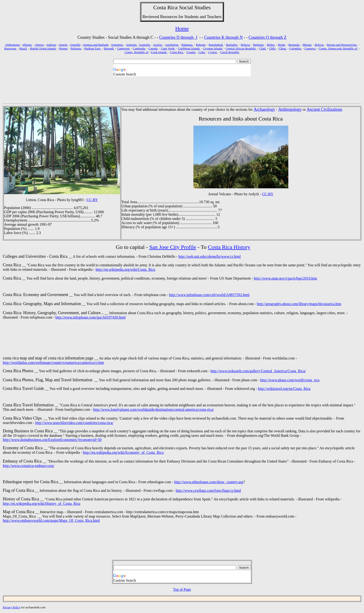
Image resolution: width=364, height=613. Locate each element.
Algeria (39, 45)
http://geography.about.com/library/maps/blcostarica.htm (299, 304)
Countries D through (177, 37)
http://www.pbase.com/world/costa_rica (290, 380)
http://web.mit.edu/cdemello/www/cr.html (210, 256)
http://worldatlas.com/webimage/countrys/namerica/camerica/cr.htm (53, 363)
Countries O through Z (268, 37)
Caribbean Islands (189, 48)
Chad (263, 48)
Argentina (117, 45)
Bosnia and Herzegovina (342, 45)
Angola (63, 45)
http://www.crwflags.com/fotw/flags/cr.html (208, 491)
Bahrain (201, 45)
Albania (27, 45)
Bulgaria (76, 48)
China (283, 48)
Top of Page (182, 589)
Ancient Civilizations (324, 109)
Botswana (11, 48)
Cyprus (213, 52)
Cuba (202, 52)
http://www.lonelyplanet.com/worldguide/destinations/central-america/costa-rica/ (153, 409)
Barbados (232, 45)
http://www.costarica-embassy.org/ (29, 466)
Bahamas (187, 45)
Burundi (109, 48)
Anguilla (75, 45)
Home (182, 29)
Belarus (246, 45)
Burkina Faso (93, 48)
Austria (158, 45)
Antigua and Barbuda (96, 45)
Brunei (64, 48)
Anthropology (290, 109)
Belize (271, 45)
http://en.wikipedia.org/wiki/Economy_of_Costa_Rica (123, 452)
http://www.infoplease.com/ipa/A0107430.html (91, 317)
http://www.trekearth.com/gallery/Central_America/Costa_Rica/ (258, 371)
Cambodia (139, 48)
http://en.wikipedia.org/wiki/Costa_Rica (125, 269)
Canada (153, 48)
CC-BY (92, 200)
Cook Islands (159, 52)
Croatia (191, 52)
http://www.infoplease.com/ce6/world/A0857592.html (209, 295)
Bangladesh (216, 45)
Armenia (132, 45)
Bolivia (320, 45)
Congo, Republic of (136, 52)
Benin (282, 45)
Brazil (24, 48)
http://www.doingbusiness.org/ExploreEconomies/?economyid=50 (52, 440)
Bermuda (294, 45)
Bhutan (307, 45)
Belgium (259, 45)
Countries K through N (224, 37)
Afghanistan (12, 45)
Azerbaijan (172, 45)
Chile (272, 48)
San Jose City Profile (173, 247)
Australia (145, 45)
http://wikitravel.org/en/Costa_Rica (284, 389)
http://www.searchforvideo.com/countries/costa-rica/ (74, 423)
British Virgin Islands (43, 48)
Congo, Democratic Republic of (338, 48)
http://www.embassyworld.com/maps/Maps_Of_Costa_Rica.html (51, 520)
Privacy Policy (12, 607)
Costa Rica (177, 52)
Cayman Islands (213, 48)
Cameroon (124, 48)
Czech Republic (230, 52)
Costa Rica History (229, 247)
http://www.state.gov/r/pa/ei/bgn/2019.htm (286, 278)
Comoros (310, 48)
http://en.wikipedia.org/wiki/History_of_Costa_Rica (42, 504)
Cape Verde (168, 48)
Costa (160, 7)
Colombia (296, 48)
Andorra (51, 45)
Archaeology (264, 109)
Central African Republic (241, 48)
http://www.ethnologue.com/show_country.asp (209, 482)
